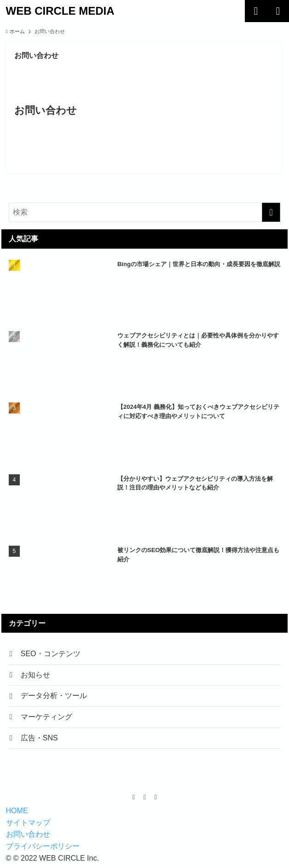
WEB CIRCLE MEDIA (60, 11)
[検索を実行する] (271, 212)
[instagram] (156, 801)
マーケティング (47, 719)
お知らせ (36, 676)
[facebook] (133, 801)
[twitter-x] (144, 801)
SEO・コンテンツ (52, 654)
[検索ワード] (144, 212)
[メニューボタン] (278, 11)
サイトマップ (28, 827)
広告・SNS (40, 742)
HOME (17, 815)
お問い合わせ (28, 838)
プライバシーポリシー (43, 850)
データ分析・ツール (55, 698)
